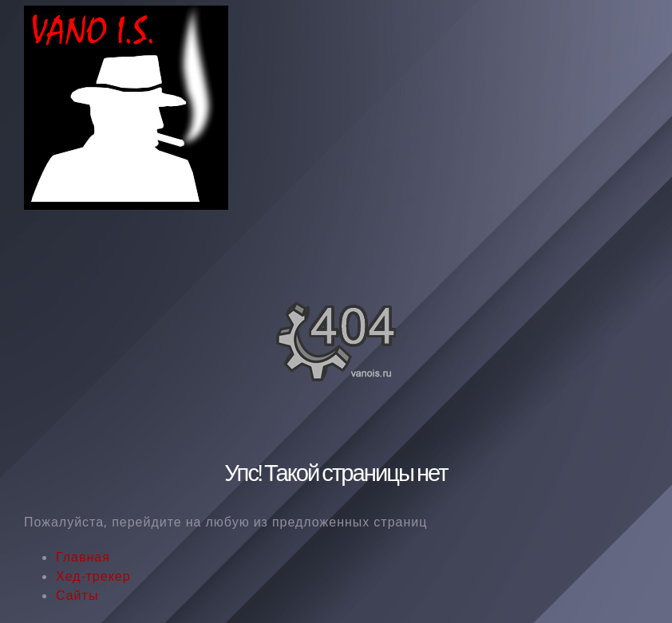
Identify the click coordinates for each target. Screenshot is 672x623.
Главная (83, 557)
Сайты (77, 595)
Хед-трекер (93, 576)
